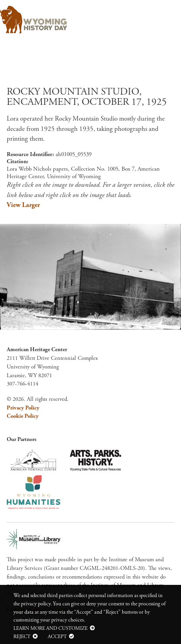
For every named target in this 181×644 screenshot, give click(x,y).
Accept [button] (57, 637)
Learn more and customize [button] (50, 628)
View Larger (23, 205)
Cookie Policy (23, 416)
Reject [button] (22, 637)
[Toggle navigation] (164, 17)
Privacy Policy (23, 408)
